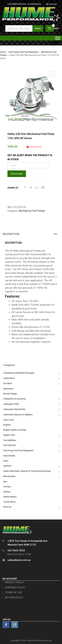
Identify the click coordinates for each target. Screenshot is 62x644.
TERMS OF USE (13, 592)
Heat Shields (9, 456)
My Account (51, 4)
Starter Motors (10, 497)
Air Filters (8, 383)
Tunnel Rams (9, 502)
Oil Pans (7, 487)
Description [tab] (11, 234)
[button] (52, 74)
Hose (6, 461)
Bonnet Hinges (10, 394)
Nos (5, 482)
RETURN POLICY (14, 598)
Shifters (7, 492)
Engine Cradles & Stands (15, 430)
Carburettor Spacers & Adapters (18, 415)
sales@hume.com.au (19, 560)
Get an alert (17, 174)
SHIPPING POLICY (15, 588)
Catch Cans (9, 420)
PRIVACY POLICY (14, 582)
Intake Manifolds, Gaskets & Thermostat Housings (27, 471)
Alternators (8, 389)
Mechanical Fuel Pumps (32, 211)
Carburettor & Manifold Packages (19, 373)
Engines (7, 425)
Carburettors (9, 378)
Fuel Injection (10, 445)
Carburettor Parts (11, 404)
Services (7, 507)
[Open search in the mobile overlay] (24, 28)
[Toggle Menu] (58, 39)
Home (3, 52)
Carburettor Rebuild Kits (14, 409)
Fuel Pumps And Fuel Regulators (23, 52)
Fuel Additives (10, 440)
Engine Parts (9, 435)
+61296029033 (34, 4)
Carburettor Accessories (15, 399)
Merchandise (9, 476)
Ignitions (7, 466)
